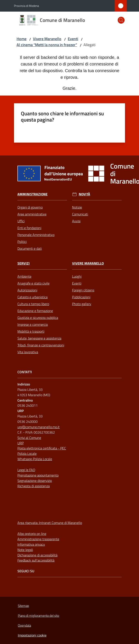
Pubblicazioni (81, 297)
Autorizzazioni (27, 290)
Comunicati (80, 214)
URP (21, 443)
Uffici (21, 221)
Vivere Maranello (47, 39)
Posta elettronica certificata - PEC (42, 448)
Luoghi (77, 276)
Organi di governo (30, 207)
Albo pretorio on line (32, 534)
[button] (121, 20)
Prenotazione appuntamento (38, 475)
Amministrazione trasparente (38, 539)
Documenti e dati (30, 248)
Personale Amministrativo (36, 235)
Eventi (73, 39)
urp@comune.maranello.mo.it (39, 427)
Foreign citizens (83, 290)
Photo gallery (82, 304)
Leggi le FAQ (26, 470)
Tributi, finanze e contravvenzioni (41, 345)
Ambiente (24, 276)
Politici (22, 242)
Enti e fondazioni (29, 228)
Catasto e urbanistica (32, 297)
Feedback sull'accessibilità (36, 560)
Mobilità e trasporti (31, 331)
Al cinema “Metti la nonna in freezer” (47, 45)
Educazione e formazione (35, 311)
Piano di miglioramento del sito (39, 616)
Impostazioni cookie (32, 635)
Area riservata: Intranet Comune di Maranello (50, 523)
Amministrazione (32, 194)
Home (22, 39)
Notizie (77, 207)
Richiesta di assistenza (34, 486)
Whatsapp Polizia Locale (35, 459)
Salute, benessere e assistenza (39, 338)
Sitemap (23, 606)
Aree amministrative (32, 214)
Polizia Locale (27, 454)
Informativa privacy (31, 544)
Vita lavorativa (28, 352)
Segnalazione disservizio (35, 481)
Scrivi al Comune (29, 438)
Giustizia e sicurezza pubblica (38, 318)
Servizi (24, 263)
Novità (84, 194)
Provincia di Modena (26, 6)
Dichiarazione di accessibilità (37, 555)
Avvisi (76, 221)
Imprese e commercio (33, 324)
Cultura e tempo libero (33, 304)
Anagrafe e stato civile (33, 283)
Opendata (24, 625)
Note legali (25, 550)
